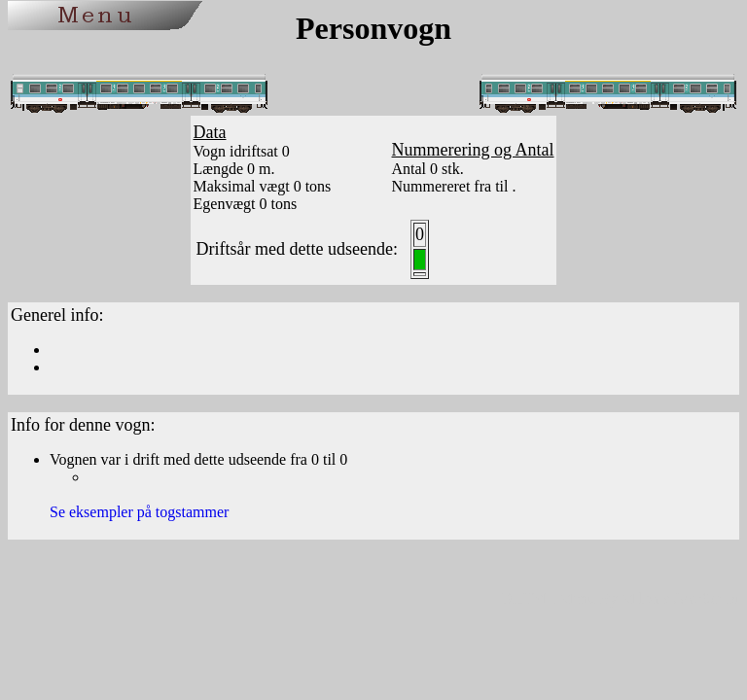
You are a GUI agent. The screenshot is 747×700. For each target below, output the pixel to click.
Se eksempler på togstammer (139, 512)
